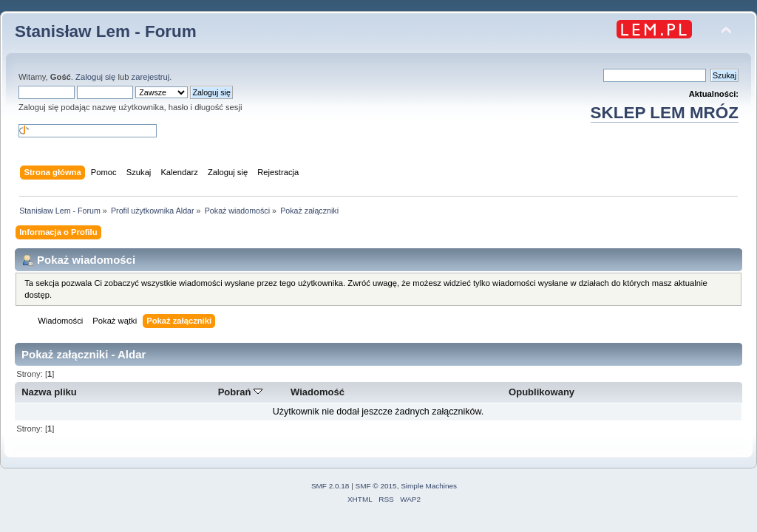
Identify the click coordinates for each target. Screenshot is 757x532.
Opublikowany (542, 392)
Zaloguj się (95, 77)
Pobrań (241, 392)
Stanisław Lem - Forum (106, 31)
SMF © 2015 (376, 486)
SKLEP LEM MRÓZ (665, 113)
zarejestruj (151, 77)
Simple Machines (429, 486)
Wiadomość (318, 392)
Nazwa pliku (49, 392)
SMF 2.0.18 (330, 486)
